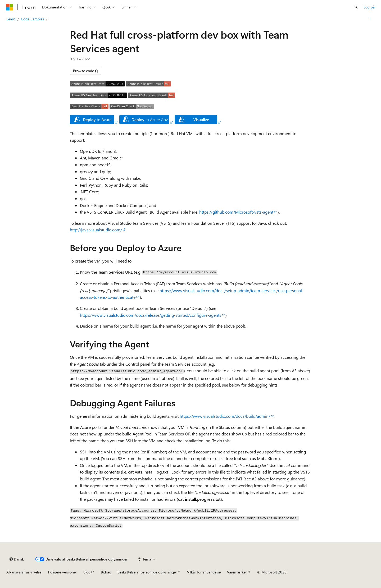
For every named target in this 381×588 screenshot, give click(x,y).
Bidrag (106, 572)
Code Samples (32, 19)
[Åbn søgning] (356, 7)
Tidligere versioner (62, 572)
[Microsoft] (10, 7)
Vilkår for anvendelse (204, 572)
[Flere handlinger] (370, 19)
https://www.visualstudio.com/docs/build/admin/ (225, 416)
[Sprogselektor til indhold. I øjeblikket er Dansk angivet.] (17, 559)
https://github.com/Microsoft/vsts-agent (236, 212)
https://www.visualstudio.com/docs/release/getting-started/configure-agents (151, 315)
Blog (87, 572)
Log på (369, 7)
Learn (11, 19)
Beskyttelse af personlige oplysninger (147, 572)
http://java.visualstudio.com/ (96, 230)
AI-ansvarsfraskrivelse (24, 572)
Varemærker (237, 572)
